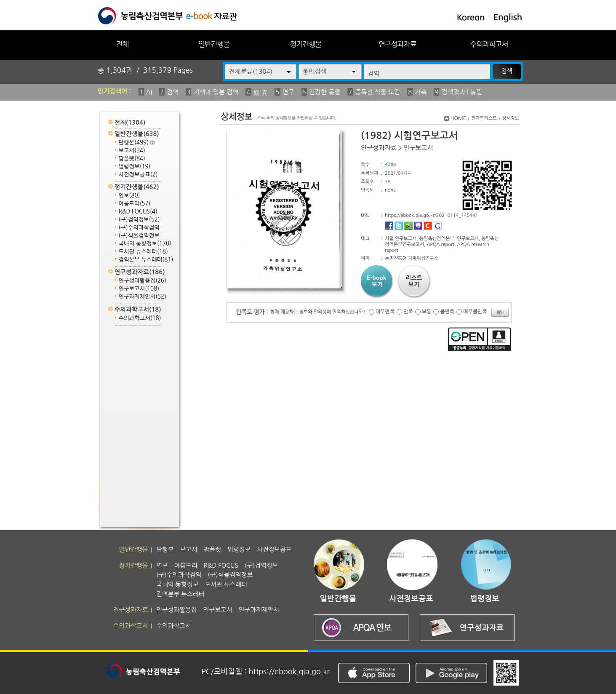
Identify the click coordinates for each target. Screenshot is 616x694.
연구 (288, 92)
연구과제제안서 (143, 297)
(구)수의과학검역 (139, 228)
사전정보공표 (138, 175)
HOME (458, 118)
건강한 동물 (325, 92)
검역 (173, 92)
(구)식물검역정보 (139, 236)
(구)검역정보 (139, 220)
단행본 (137, 143)
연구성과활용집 (143, 281)
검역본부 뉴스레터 (146, 260)
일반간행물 (214, 44)
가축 (421, 92)
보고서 (132, 151)
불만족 (447, 312)
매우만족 (385, 312)
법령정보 (135, 167)
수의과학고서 (489, 44)
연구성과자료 (397, 44)
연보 (129, 196)
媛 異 (260, 93)
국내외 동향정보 (145, 244)
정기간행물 (306, 44)
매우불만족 (475, 312)
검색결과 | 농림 (462, 92)
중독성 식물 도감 (377, 92)
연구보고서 (139, 289)
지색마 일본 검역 (216, 92)
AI (149, 92)
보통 (427, 312)
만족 (408, 312)
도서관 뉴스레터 (143, 252)
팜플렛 (132, 159)
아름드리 (135, 204)
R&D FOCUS (138, 212)
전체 (122, 44)
